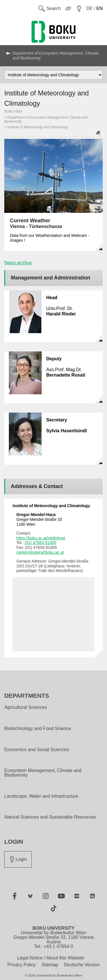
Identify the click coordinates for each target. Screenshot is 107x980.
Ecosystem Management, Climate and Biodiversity (43, 773)
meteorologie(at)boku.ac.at (40, 552)
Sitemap (50, 965)
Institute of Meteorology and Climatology (38, 127)
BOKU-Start (13, 111)
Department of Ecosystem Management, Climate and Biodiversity (56, 56)
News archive (18, 263)
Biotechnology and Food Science (38, 729)
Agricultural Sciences (26, 707)
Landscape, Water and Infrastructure (41, 796)
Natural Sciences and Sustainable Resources (50, 817)
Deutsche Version (82, 965)
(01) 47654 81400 (41, 543)
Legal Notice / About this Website (51, 958)
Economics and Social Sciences (37, 750)
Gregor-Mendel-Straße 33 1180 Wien (39, 519)
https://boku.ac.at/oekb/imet (41, 538)
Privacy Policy (22, 965)
